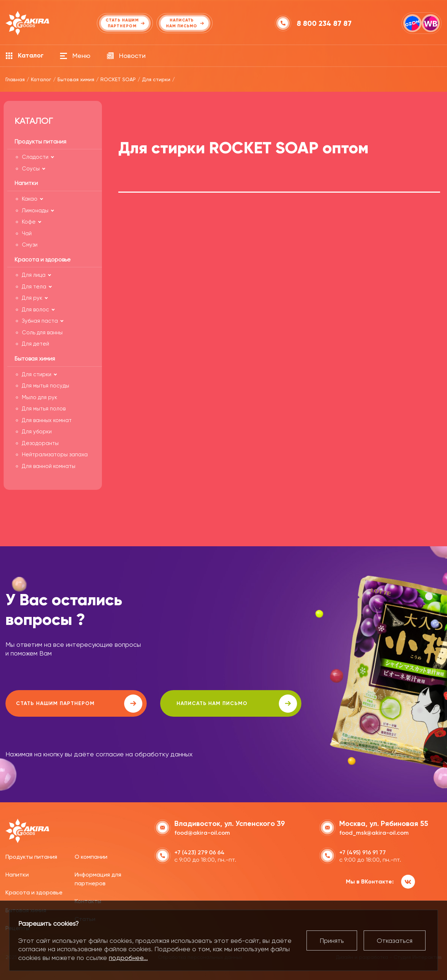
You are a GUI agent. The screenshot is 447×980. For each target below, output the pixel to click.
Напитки (17, 874)
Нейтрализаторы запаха (55, 454)
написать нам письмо (212, 704)
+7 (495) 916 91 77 (363, 852)
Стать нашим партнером (71, 704)
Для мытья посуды (46, 386)
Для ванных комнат (47, 420)
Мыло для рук (39, 397)
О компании (91, 856)
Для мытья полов (44, 409)
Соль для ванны (42, 332)
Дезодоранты (40, 443)
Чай (27, 233)
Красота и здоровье (34, 892)
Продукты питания (31, 856)
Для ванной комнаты (49, 466)
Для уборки (37, 432)
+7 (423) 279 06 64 (199, 852)
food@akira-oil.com (202, 832)
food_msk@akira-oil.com (374, 832)
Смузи (30, 245)
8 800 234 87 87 (325, 23)
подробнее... (128, 958)
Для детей (35, 344)
